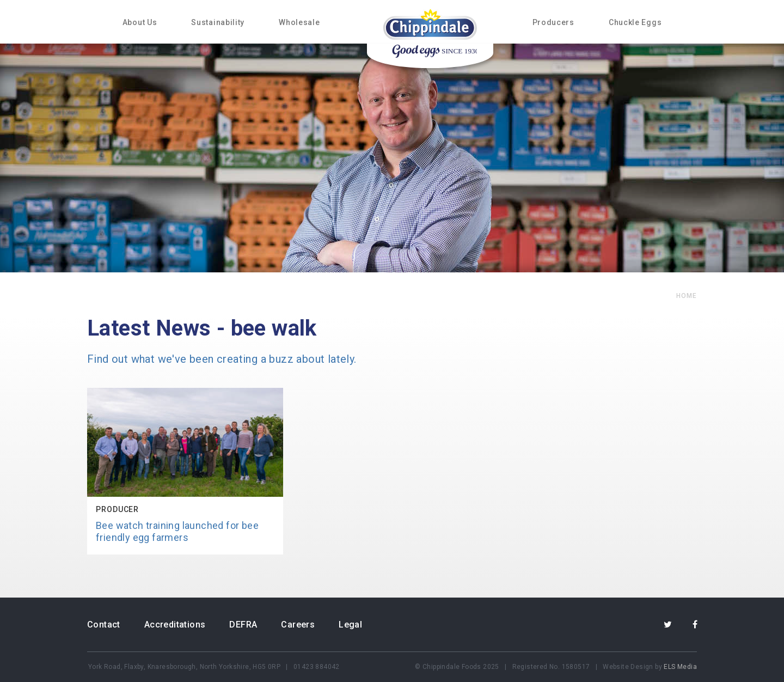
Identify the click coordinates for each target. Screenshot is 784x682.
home (687, 296)
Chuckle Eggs (635, 22)
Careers (298, 625)
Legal (350, 625)
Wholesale (299, 22)
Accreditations (175, 625)
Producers (553, 22)
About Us (140, 22)
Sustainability (218, 22)
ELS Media (680, 667)
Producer (117, 509)
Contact (104, 625)
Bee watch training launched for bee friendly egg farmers (177, 531)
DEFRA (243, 625)
